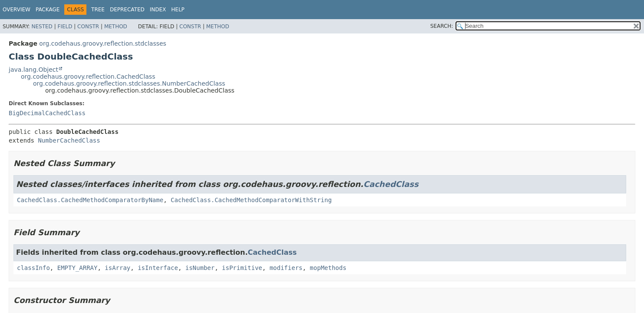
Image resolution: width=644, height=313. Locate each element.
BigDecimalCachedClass (47, 113)
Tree (98, 10)
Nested (42, 27)
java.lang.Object (33, 70)
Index (158, 10)
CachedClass (391, 184)
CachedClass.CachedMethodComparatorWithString (251, 200)
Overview (17, 10)
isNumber (200, 268)
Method (116, 27)
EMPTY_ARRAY (78, 268)
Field (65, 27)
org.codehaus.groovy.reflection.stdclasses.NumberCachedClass (129, 83)
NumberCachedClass (69, 140)
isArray (117, 268)
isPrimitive (242, 268)
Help (178, 10)
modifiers (286, 268)
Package (48, 10)
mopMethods (328, 268)
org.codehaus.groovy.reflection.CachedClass (88, 77)
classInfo (33, 268)
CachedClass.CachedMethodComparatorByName (90, 200)
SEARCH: (442, 26)
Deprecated (127, 10)
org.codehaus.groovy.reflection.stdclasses (103, 43)
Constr (88, 27)
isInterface (158, 268)
